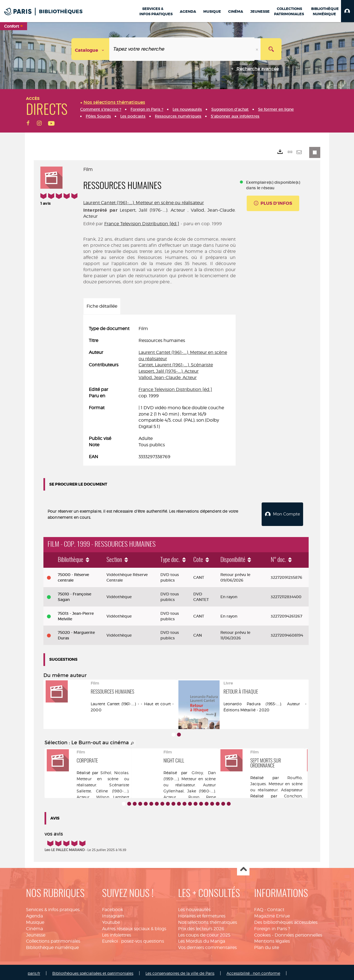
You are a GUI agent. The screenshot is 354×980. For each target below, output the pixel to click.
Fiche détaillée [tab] (102, 306)
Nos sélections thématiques (208, 920)
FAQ (259, 907)
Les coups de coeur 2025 (204, 933)
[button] (348, 11)
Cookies (262, 933)
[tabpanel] (159, 393)
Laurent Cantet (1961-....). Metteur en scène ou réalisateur (144, 203)
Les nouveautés (194, 907)
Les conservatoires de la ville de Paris (180, 971)
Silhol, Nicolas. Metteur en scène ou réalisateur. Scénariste (103, 777)
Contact (276, 907)
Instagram (113, 914)
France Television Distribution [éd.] (142, 224)
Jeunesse (36, 933)
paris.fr (34, 971)
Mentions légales (272, 939)
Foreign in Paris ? (272, 926)
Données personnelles (298, 933)
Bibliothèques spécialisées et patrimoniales (93, 971)
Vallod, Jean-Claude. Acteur (168, 378)
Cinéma (34, 926)
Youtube (111, 920)
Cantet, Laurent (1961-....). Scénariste (176, 365)
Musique (35, 920)
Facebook (113, 907)
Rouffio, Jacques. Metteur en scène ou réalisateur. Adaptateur (277, 781)
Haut (243, 867)
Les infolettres (117, 933)
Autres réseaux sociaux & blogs (134, 926)
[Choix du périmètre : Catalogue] (90, 49)
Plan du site (267, 945)
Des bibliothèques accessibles (286, 920)
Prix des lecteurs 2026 (201, 926)
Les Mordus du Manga (202, 939)
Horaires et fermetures (202, 914)
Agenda (34, 914)
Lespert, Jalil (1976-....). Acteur (152, 210)
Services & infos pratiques (53, 907)
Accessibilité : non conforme (253, 971)
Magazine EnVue (272, 914)
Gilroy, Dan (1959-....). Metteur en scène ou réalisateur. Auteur (190, 777)
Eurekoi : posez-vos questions (133, 939)
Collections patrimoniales (53, 939)
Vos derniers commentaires (207, 945)
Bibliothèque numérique (52, 945)
